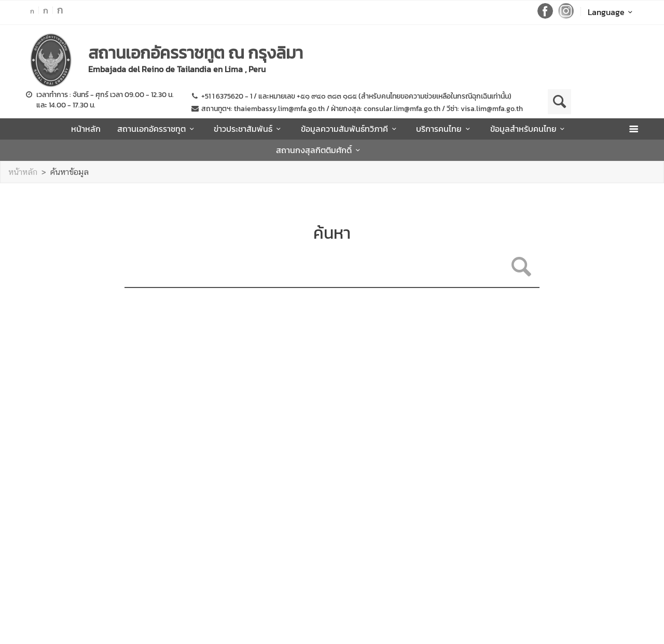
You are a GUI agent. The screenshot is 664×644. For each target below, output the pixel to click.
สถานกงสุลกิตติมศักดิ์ (320, 150)
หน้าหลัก (86, 129)
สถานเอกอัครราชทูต (157, 129)
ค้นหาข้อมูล (70, 172)
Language (612, 12)
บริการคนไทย (445, 129)
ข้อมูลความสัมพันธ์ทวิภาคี (350, 129)
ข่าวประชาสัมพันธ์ (249, 129)
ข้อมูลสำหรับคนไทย (529, 129)
